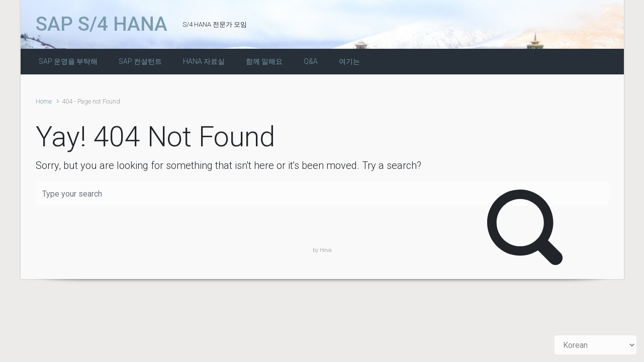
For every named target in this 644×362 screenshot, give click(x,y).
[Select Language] (595, 345)
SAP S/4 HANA (102, 24)
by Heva (322, 250)
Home (44, 101)
